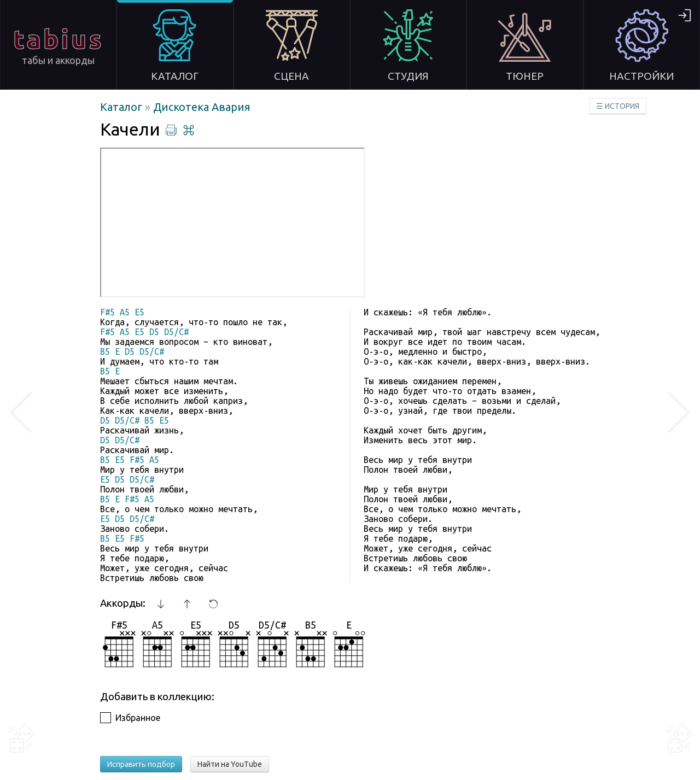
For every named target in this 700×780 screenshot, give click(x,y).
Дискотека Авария (202, 107)
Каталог (122, 107)
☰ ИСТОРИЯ (618, 106)
